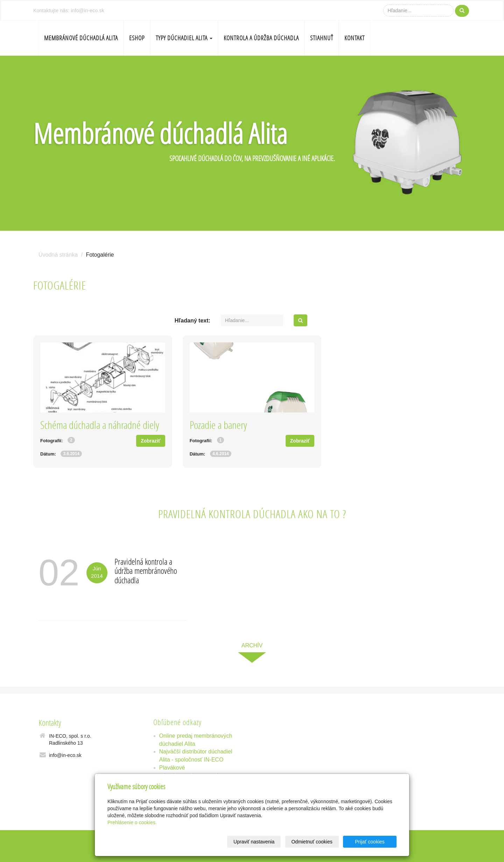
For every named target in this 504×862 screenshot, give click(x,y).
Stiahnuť (322, 38)
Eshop (137, 38)
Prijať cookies (370, 842)
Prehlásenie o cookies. (132, 822)
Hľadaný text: (192, 321)
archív (252, 645)
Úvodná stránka (58, 255)
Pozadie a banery (218, 425)
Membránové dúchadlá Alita (81, 38)
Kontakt (355, 38)
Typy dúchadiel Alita (184, 38)
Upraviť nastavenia (254, 842)
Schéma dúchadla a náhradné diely (100, 425)
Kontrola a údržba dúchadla (261, 38)
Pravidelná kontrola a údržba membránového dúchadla (146, 571)
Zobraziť (151, 441)
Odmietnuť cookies (312, 842)
